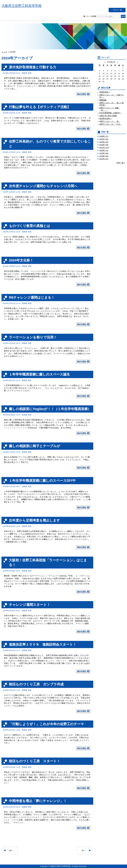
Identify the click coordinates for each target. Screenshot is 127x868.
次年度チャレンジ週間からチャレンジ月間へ (43, 186)
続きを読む (82, 94)
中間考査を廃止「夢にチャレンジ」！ (38, 801)
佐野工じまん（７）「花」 (110, 121)
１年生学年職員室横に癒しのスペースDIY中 (42, 481)
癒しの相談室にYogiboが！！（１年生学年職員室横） (50, 409)
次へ (84, 850)
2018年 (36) (104, 156)
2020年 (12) (104, 150)
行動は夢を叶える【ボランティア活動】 (40, 107)
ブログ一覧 (117, 10)
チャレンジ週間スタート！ (30, 605)
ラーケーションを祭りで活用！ (33, 337)
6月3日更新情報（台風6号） (110, 113)
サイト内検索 (103, 16)
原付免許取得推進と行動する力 (33, 67)
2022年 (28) (104, 145)
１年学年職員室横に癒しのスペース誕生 (39, 374)
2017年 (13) (104, 159)
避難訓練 (103, 100)
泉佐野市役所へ (105, 119)
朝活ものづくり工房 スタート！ (35, 761)
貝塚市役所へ (105, 92)
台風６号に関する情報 (108, 116)
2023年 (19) (104, 142)
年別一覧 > (121, 163)
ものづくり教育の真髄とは (30, 226)
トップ (4, 52)
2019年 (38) (104, 153)
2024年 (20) (104, 139)
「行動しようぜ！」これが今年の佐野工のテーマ (46, 724)
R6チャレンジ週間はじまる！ (32, 297)
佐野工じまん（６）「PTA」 (111, 124)
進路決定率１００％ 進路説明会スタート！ (43, 644)
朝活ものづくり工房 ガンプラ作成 (36, 684)
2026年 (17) (104, 136)
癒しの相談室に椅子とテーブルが (35, 446)
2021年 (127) (104, 148)
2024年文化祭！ (21, 260)
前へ (11, 850)
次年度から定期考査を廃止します (34, 520)
